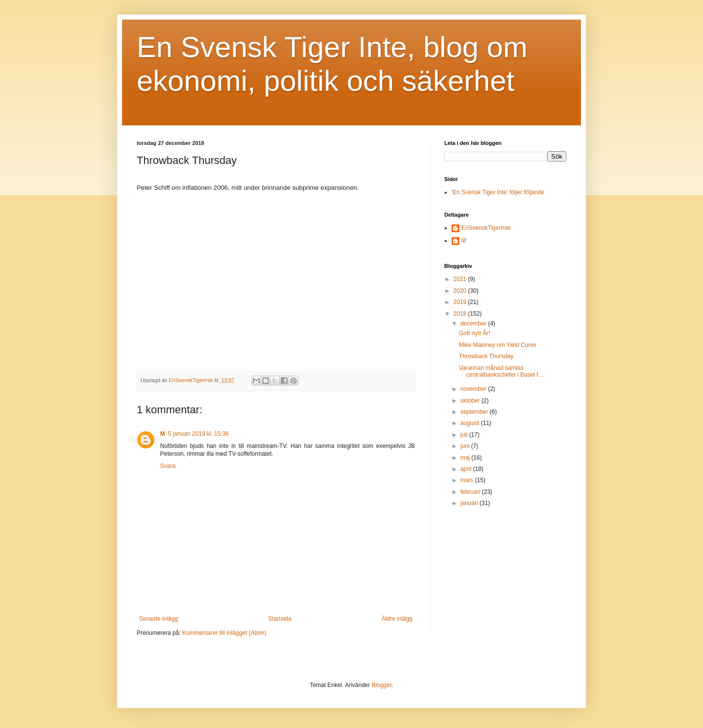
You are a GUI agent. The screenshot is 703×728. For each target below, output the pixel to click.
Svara (168, 466)
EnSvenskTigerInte (486, 228)
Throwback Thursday (486, 356)
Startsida (279, 619)
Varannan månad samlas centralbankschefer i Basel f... (501, 371)
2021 (461, 279)
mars (468, 480)
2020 (461, 291)
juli (465, 435)
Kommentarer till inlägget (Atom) (224, 633)
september (475, 412)
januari (470, 503)
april (467, 469)
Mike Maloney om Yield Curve (498, 345)
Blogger (382, 685)
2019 (461, 302)
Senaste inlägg (158, 619)
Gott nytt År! (475, 333)
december (474, 324)
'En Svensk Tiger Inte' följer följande (498, 192)
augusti (471, 423)
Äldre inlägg (397, 619)
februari (471, 492)
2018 (461, 314)
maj (466, 458)
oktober (471, 401)
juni (466, 446)
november (474, 389)
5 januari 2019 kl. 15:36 (198, 434)
